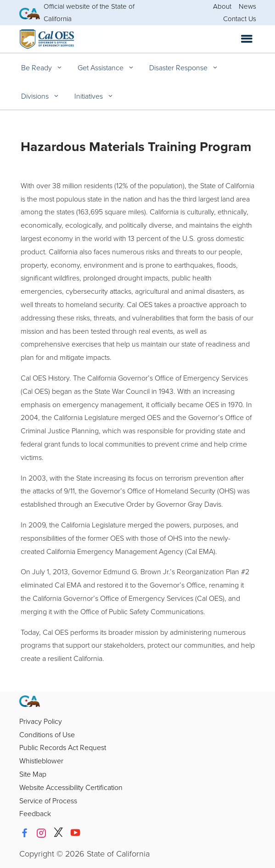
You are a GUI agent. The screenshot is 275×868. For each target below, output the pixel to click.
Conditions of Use (47, 734)
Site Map (33, 774)
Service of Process (48, 801)
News (247, 6)
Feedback (35, 813)
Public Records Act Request (63, 747)
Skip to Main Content (137, 0)
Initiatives (90, 96)
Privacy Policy (41, 721)
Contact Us (240, 19)
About (222, 6)
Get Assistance (101, 67)
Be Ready (37, 67)
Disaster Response (179, 67)
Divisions (36, 96)
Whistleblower (41, 761)
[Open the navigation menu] (247, 39)
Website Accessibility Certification (71, 787)
